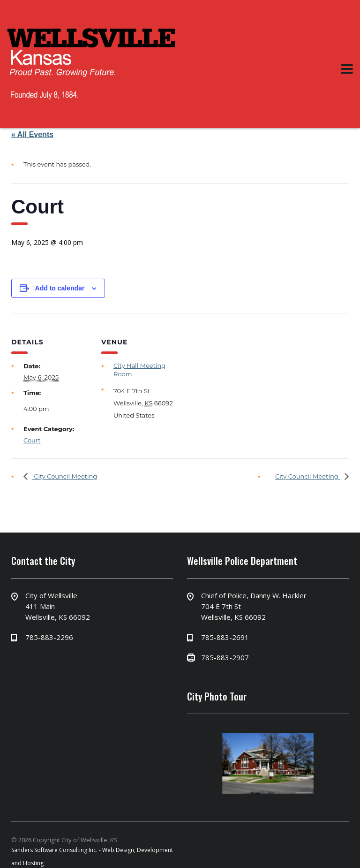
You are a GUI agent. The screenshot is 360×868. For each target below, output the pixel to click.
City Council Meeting (65, 476)
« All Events (32, 134)
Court (32, 440)
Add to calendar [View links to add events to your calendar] (60, 288)
